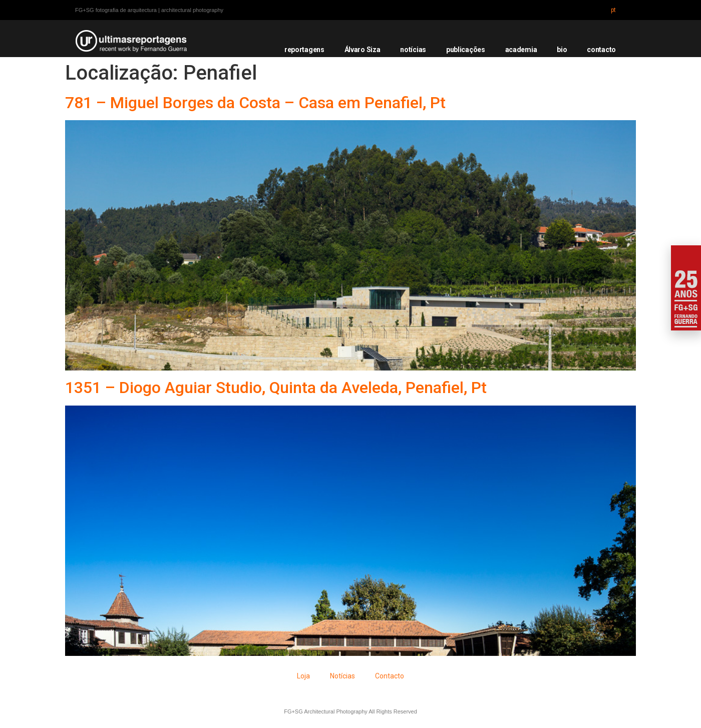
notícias (413, 50)
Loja (303, 676)
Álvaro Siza (363, 50)
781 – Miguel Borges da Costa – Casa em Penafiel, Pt (255, 103)
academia (521, 50)
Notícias (342, 676)
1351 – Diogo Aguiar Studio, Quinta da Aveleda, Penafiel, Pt (276, 388)
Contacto (390, 676)
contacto (601, 50)
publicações (466, 50)
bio (562, 50)
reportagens (304, 50)
